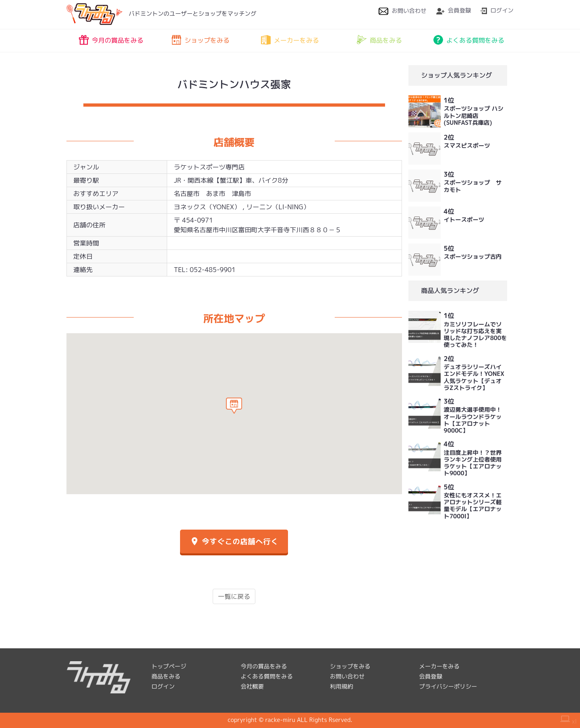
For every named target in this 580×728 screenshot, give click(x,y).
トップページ (169, 666)
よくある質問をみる (469, 40)
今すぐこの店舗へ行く (234, 541)
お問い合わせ (402, 11)
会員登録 (454, 10)
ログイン (497, 10)
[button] (234, 406)
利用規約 (342, 687)
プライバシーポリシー (448, 687)
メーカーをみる (290, 40)
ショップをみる (201, 40)
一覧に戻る (234, 596)
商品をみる (379, 40)
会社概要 (253, 687)
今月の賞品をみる (111, 40)
